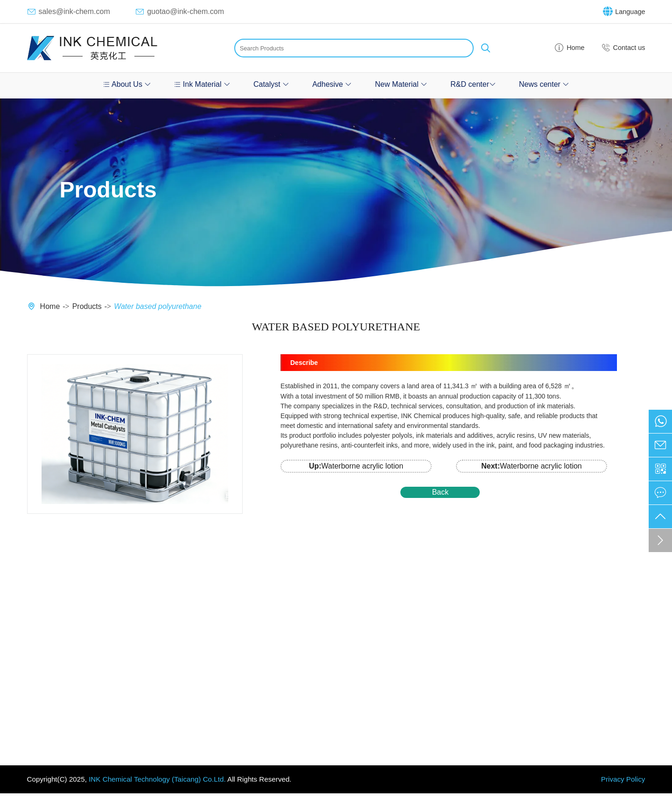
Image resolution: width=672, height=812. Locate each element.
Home (569, 48)
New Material (401, 84)
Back (441, 492)
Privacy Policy (623, 779)
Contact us (623, 48)
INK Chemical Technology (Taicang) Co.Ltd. (157, 779)
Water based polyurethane (157, 306)
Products (87, 306)
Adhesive (332, 84)
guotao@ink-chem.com (180, 12)
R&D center (473, 84)
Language (624, 12)
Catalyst (271, 84)
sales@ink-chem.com (69, 12)
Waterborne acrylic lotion (356, 466)
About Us (127, 84)
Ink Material (202, 84)
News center (544, 84)
